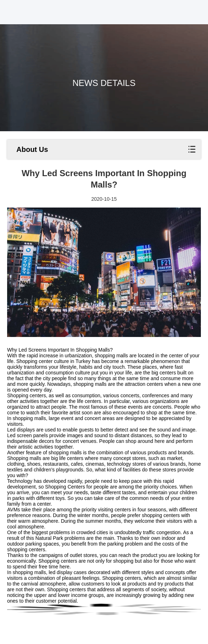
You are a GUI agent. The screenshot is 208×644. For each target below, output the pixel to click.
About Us (32, 149)
